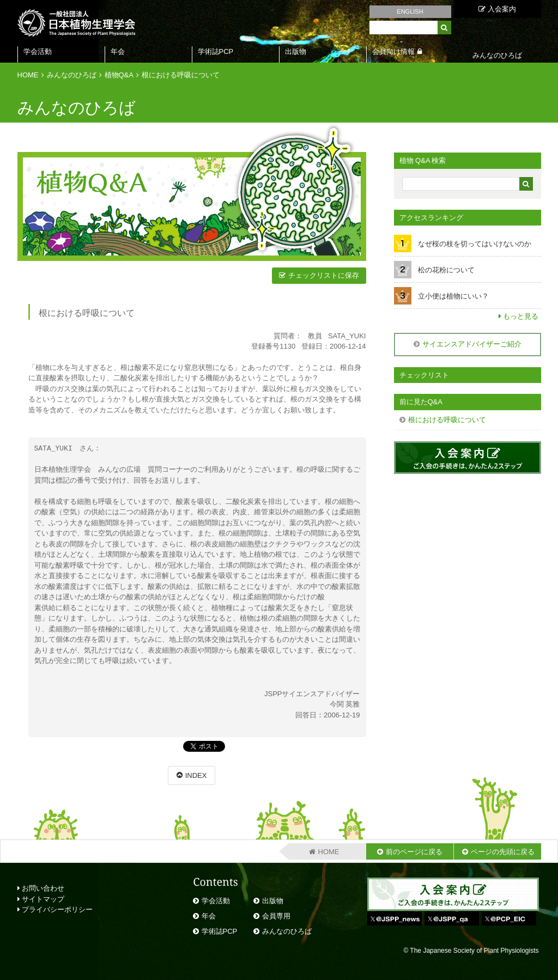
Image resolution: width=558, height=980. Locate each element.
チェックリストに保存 (324, 275)
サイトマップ (41, 899)
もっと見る (521, 316)
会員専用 (276, 916)
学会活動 (38, 51)
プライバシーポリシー (55, 909)
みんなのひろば (72, 75)
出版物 (296, 51)
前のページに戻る (414, 852)
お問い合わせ (41, 888)
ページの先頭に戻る (503, 852)
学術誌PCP (216, 51)
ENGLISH (410, 11)
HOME (28, 75)
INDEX (196, 775)
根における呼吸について (181, 75)
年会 (118, 51)
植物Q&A (119, 75)
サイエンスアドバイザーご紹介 (472, 344)
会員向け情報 (393, 51)
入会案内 (497, 9)
